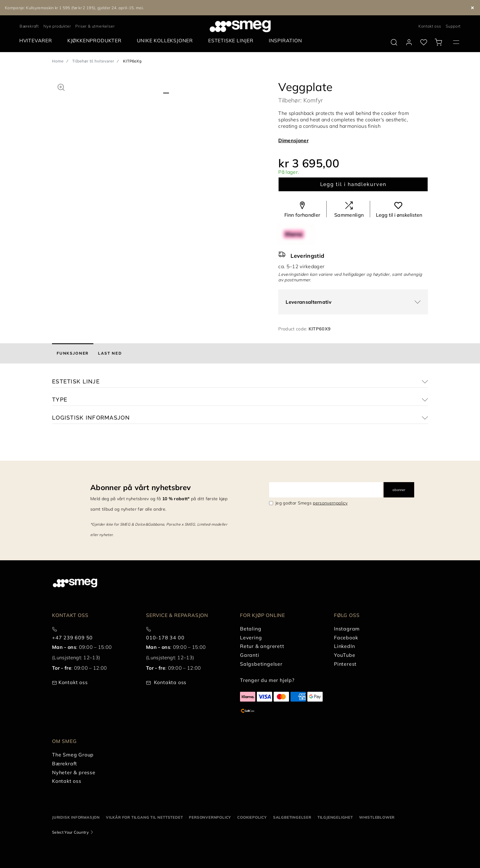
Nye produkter (57, 26)
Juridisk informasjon (76, 817)
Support (453, 26)
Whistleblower (377, 817)
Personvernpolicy (210, 817)
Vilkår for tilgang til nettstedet (144, 817)
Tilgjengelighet (335, 817)
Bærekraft (29, 26)
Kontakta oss (170, 682)
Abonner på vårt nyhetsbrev (141, 487)
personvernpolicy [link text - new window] (330, 503)
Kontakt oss (430, 26)
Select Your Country (70, 832)
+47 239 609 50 (72, 638)
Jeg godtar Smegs (311, 503)
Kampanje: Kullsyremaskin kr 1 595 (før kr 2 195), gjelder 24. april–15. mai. (74, 8)
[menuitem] (37, 41)
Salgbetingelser (292, 817)
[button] (61, 86)
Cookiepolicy (252, 817)
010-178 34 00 (165, 638)
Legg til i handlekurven (353, 184)
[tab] (73, 353)
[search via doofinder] (394, 42)
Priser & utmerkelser (95, 26)
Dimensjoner (293, 140)
